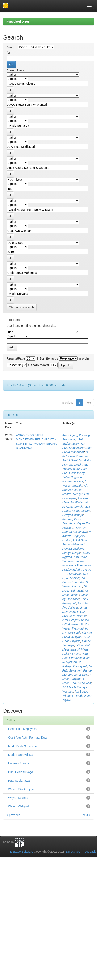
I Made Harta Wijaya (20, 755)
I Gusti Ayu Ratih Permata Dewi (27, 738)
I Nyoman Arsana (18, 763)
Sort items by (49, 358)
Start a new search (22, 307)
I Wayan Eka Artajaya (20, 789)
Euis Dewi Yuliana (74, 616)
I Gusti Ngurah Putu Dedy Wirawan (76, 557)
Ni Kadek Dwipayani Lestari (77, 536)
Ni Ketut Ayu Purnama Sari (75, 456)
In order (84, 358)
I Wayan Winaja (73, 515)
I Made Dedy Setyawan (22, 746)
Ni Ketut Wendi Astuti (76, 507)
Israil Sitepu (70, 620)
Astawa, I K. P (77, 624)
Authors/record (38, 365)
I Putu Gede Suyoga (20, 772)
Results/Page (16, 358)
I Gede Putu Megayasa (22, 729)
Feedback (89, 852)
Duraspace (73, 852)
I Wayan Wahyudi (18, 806)
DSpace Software (22, 852)
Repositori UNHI (18, 22)
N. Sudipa (73, 578)
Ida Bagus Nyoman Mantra (75, 490)
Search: (12, 47)
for (9, 53)
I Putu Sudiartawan (19, 781)
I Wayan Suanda (17, 798)
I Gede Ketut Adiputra (76, 511)
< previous (13, 815)
